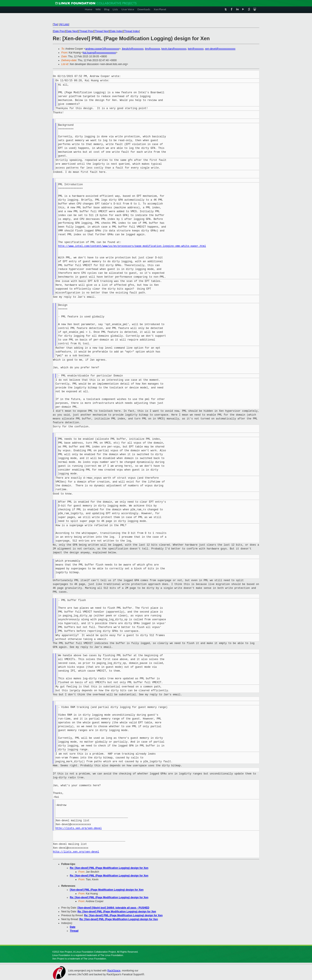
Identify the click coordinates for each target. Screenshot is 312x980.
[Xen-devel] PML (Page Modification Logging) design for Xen (107, 890)
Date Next (72, 31)
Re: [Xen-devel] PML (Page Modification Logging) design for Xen (109, 868)
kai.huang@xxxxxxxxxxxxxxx (99, 53)
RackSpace (114, 971)
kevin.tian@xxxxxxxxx (174, 49)
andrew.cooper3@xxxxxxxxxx (102, 49)
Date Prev (59, 31)
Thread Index (132, 31)
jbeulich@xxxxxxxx (133, 49)
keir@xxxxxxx (196, 49)
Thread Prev (86, 31)
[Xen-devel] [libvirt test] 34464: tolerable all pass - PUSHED (113, 908)
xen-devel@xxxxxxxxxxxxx (220, 49)
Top (55, 24)
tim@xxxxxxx (152, 49)
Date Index (116, 31)
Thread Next (102, 31)
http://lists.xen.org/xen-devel (79, 828)
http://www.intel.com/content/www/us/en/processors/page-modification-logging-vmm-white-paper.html (132, 246)
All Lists (64, 24)
